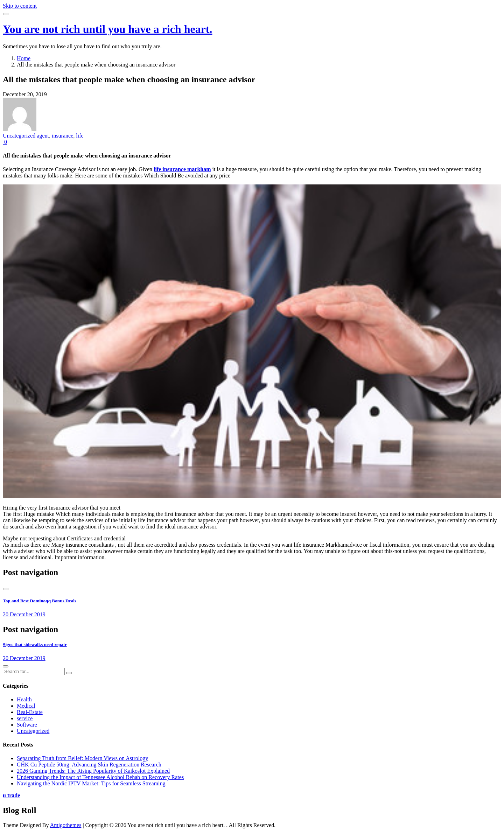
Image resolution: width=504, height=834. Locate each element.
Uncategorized (19, 136)
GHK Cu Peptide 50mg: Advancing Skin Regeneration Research (89, 765)
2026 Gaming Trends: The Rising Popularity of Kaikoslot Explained (93, 771)
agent (43, 136)
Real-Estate (30, 712)
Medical (26, 706)
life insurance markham (182, 169)
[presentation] (6, 589)
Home (24, 58)
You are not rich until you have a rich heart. (108, 29)
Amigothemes (66, 825)
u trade (11, 795)
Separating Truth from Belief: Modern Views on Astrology (82, 758)
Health (24, 699)
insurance (62, 136)
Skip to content (20, 6)
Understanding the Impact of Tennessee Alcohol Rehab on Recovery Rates (100, 777)
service (25, 718)
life (80, 136)
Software (27, 725)
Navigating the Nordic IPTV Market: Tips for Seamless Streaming (91, 783)
